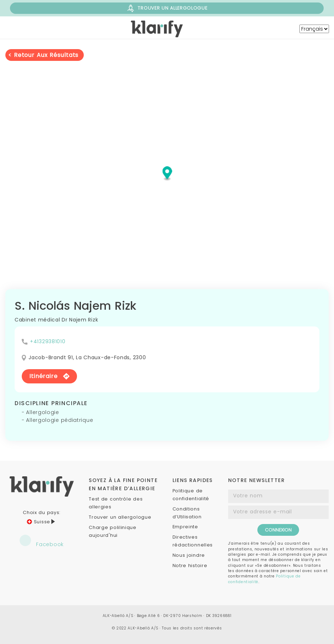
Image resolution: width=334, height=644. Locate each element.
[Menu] (47, 29)
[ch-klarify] (157, 29)
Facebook (42, 541)
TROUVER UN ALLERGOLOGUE (167, 8)
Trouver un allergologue (120, 517)
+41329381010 (48, 341)
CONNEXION (278, 530)
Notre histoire (190, 566)
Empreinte (185, 527)
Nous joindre (189, 555)
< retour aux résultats (43, 55)
